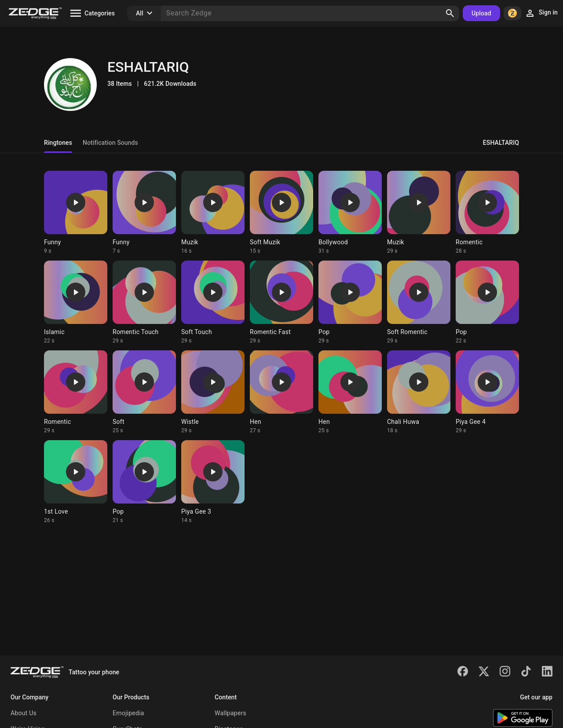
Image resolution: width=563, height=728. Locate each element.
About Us (24, 713)
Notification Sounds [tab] (110, 143)
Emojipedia (128, 713)
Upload (481, 13)
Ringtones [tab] (58, 143)
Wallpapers (230, 713)
